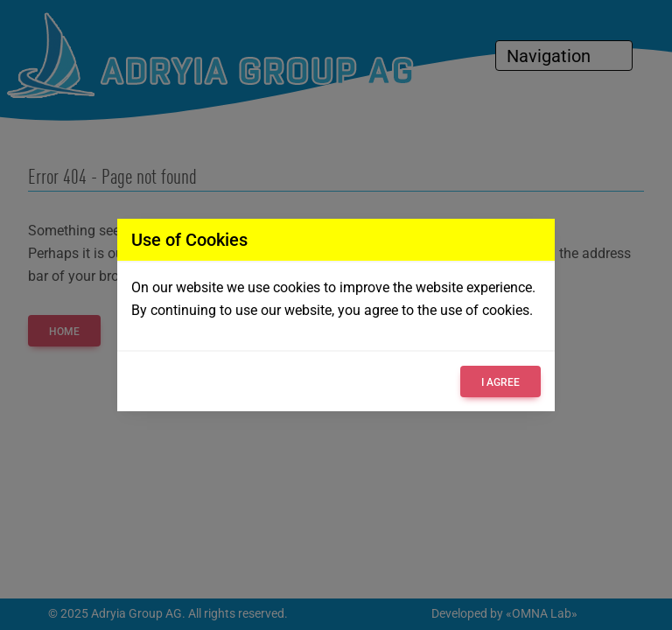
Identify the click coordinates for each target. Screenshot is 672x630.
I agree (500, 382)
